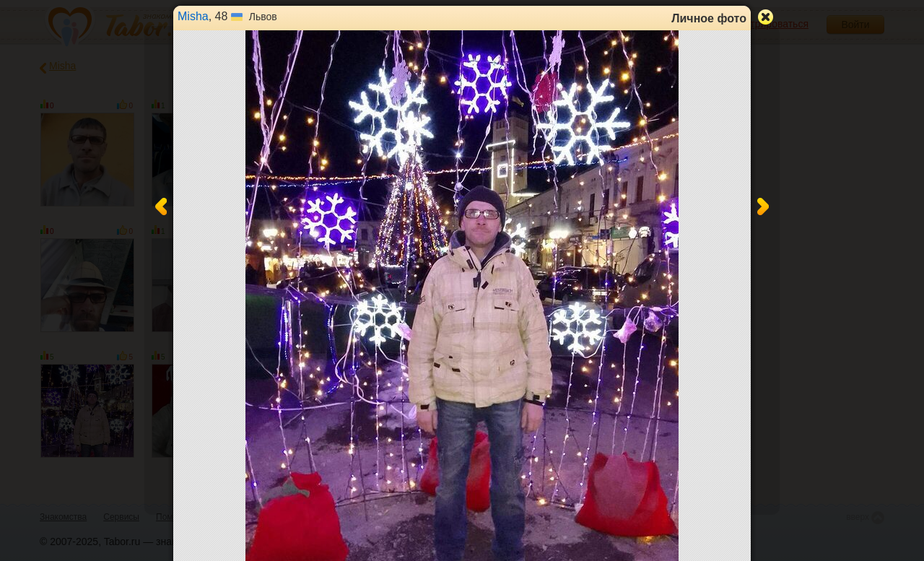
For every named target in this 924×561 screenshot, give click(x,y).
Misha (193, 16)
